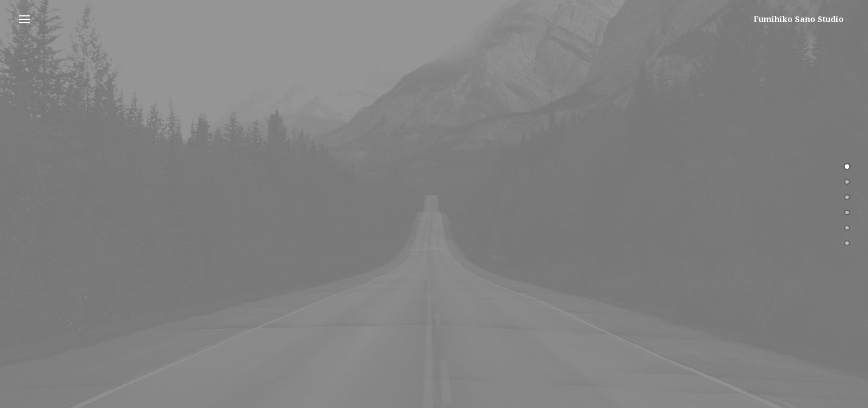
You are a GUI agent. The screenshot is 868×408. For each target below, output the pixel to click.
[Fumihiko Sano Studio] (804, 19)
